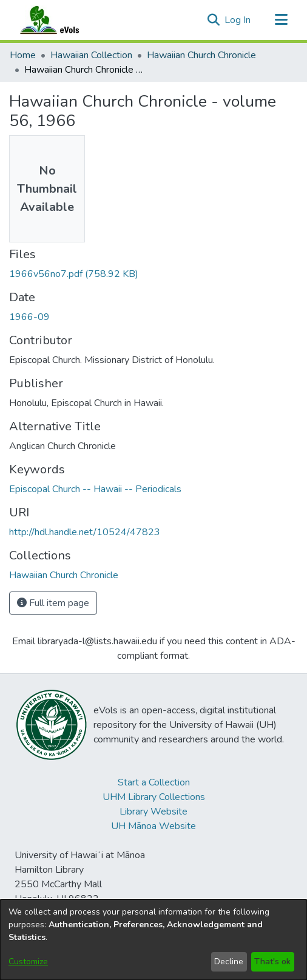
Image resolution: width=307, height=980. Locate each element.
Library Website (153, 812)
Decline (229, 962)
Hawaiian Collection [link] (91, 55)
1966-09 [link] (29, 317)
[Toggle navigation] (281, 20)
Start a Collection (154, 782)
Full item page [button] (53, 603)
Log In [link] (238, 20)
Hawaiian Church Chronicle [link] (201, 55)
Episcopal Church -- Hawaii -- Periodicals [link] (95, 489)
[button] (213, 20)
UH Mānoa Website (153, 826)
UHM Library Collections (154, 797)
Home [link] (23, 55)
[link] (74, 274)
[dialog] (153, 940)
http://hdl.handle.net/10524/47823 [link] (85, 532)
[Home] (61, 20)
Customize (28, 962)
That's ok (272, 962)
